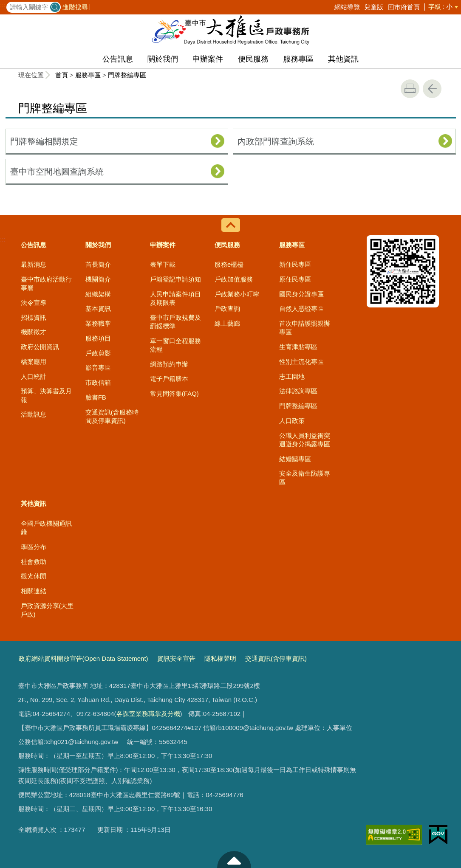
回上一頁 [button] (432, 89)
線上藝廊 (227, 323)
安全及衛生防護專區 (305, 478)
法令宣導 (34, 303)
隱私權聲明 (220, 658)
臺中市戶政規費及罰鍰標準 (175, 322)
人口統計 (34, 376)
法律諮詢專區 (298, 391)
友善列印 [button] (410, 89)
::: (3, 5)
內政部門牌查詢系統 (276, 141)
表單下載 (163, 264)
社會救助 (34, 562)
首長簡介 (98, 264)
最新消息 (34, 264)
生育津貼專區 (298, 347)
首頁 (62, 75)
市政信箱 (98, 382)
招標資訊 (34, 317)
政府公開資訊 (40, 347)
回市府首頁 (404, 7)
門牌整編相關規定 (44, 141)
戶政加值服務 (234, 279)
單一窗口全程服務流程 (175, 345)
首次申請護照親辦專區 (305, 328)
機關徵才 (34, 332)
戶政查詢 (227, 309)
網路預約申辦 (169, 364)
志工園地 (292, 376)
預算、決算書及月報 (46, 395)
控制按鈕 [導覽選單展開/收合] (231, 225)
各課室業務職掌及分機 (148, 714)
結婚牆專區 (295, 459)
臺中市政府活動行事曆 (46, 283)
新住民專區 (295, 264)
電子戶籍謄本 (169, 379)
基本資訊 (98, 309)
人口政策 (292, 421)
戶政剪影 (98, 353)
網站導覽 (347, 7)
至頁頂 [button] (234, 860)
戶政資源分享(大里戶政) (47, 610)
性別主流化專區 (301, 362)
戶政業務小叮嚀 (237, 294)
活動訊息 (34, 414)
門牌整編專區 (127, 75)
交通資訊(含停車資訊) (276, 658)
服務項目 (98, 338)
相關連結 (34, 591)
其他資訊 (343, 59)
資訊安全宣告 (176, 658)
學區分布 (34, 547)
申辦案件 (208, 59)
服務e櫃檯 (229, 264)
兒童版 (374, 7)
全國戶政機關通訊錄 (46, 528)
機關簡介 (98, 279)
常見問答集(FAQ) (174, 393)
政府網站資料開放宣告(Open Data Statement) (83, 658)
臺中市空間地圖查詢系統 (57, 172)
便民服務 (253, 59)
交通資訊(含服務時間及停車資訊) (112, 416)
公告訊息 (118, 59)
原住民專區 (295, 279)
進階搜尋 (75, 7)
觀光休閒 (34, 576)
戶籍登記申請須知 (175, 279)
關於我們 (163, 59)
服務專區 (298, 59)
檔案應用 (34, 362)
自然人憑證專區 (301, 309)
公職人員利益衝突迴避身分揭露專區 (305, 440)
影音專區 (98, 368)
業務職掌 (98, 323)
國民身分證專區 (301, 294)
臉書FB (96, 397)
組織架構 (98, 294)
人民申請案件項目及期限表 (175, 298)
